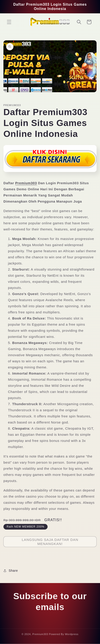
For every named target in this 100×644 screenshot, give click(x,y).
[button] (9, 22)
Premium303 (26, 183)
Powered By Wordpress (64, 635)
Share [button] (11, 571)
